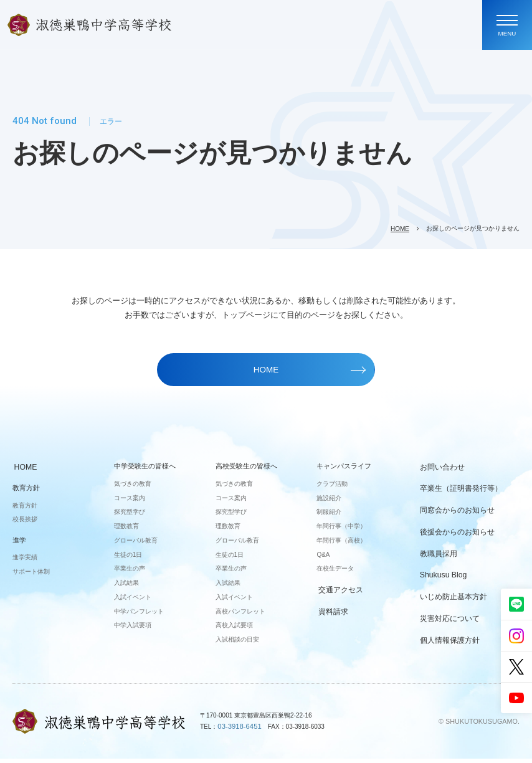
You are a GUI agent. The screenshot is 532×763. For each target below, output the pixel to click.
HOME (400, 229)
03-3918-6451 (237, 730)
